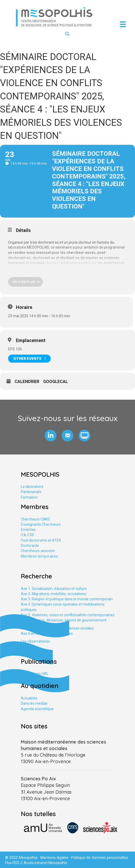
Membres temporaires (39, 556)
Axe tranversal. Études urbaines (47, 633)
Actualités (29, 698)
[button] (51, 436)
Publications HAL (35, 674)
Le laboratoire (32, 487)
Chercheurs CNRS (35, 519)
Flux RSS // (14, 863)
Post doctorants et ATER (41, 540)
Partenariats (31, 492)
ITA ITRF (28, 535)
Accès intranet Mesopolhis (45, 863)
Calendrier (27, 382)
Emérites (28, 530)
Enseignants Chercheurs (41, 524)
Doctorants (30, 546)
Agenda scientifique (37, 709)
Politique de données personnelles (99, 858)
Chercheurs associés (38, 551)
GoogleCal (56, 382)
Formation (29, 497)
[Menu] (123, 24)
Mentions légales (54, 858)
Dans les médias (34, 703)
